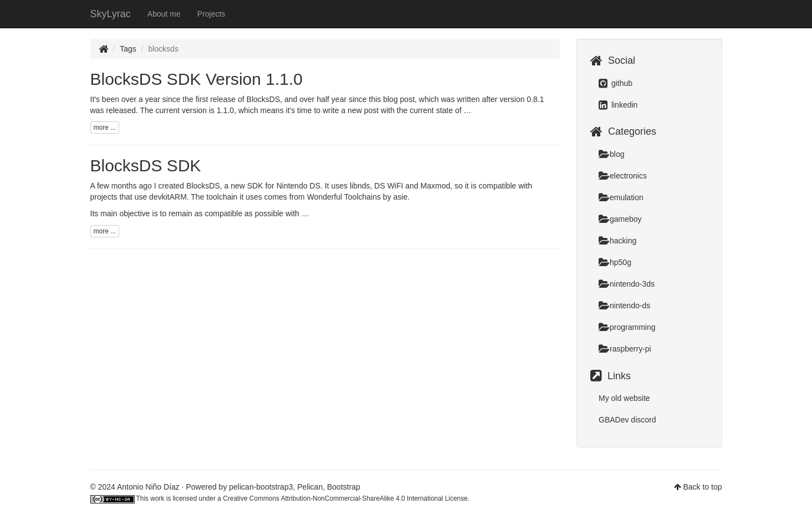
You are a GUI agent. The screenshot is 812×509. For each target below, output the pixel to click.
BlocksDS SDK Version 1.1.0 (197, 79)
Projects (211, 14)
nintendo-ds (624, 306)
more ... (105, 128)
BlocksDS (264, 99)
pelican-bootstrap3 (261, 487)
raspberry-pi (625, 349)
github (616, 83)
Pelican (310, 487)
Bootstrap (344, 487)
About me (164, 14)
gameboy (620, 219)
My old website (624, 398)
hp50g (615, 262)
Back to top (702, 487)
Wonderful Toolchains (344, 197)
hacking (617, 241)
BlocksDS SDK (146, 166)
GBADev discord (627, 420)
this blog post (392, 99)
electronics (623, 176)
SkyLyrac (111, 14)
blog (611, 154)
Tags (128, 49)
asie (401, 197)
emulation (621, 197)
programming (627, 327)
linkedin (618, 105)
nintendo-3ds (627, 284)
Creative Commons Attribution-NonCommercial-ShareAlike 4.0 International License (345, 498)
